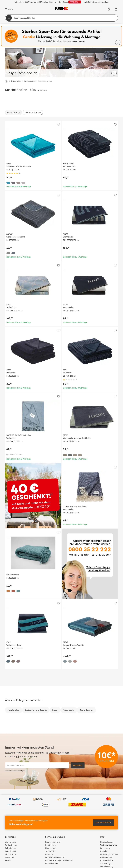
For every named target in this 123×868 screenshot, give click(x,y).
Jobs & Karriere (107, 860)
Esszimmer (10, 857)
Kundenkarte (51, 845)
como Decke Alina (13, 328)
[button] (9, 9)
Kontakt (104, 851)
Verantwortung (107, 867)
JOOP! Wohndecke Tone (15, 600)
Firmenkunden (52, 863)
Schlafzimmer (11, 845)
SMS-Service (51, 851)
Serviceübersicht (52, 842)
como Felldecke (68, 328)
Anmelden (78, 765)
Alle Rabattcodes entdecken (96, 2)
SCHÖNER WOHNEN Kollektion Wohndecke (23, 393)
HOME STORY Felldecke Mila (74, 122)
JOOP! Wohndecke (70, 192)
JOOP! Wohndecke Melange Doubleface (79, 393)
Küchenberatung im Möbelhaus (59, 860)
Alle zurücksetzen (33, 112)
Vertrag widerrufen (109, 845)
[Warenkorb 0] (116, 9)
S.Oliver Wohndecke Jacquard (18, 192)
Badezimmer (11, 851)
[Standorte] (109, 9)
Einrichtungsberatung (55, 857)
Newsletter (50, 854)
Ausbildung (105, 863)
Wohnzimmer (11, 842)
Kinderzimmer (11, 854)
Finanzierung (51, 848)
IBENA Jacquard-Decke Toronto (75, 600)
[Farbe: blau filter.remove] (13, 112)
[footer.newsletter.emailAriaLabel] (37, 765)
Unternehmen (106, 857)
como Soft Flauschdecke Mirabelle (20, 122)
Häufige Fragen (107, 842)
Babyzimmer (11, 848)
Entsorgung (105, 848)
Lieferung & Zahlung (109, 854)
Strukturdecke (11, 530)
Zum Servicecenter (103, 822)
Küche (8, 860)
